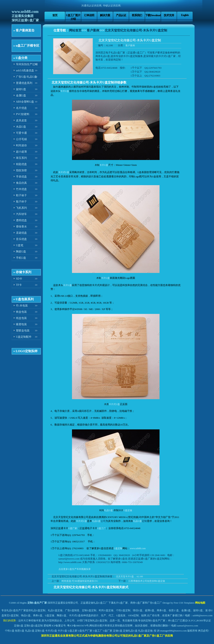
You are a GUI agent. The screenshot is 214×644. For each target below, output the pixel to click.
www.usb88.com (25, 12)
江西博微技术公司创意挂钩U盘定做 (147, 581)
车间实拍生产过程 (27, 64)
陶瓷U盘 (21, 252)
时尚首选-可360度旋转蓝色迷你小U (80, 581)
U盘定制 (118, 548)
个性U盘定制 (123, 610)
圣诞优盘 (21, 233)
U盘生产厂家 (85, 631)
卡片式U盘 (64, 172)
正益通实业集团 (23, 16)
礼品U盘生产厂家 (16, 610)
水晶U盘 (21, 127)
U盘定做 (128, 510)
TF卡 (19, 285)
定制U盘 (29, 626)
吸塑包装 (21, 324)
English (185, 15)
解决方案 (105, 15)
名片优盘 (21, 108)
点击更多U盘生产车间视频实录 (75, 569)
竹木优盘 (21, 189)
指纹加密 (21, 170)
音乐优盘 (21, 239)
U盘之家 (72, 631)
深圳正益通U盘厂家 (25, 20)
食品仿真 (21, 183)
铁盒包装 (21, 312)
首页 (55, 15)
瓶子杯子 (21, 202)
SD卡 (19, 279)
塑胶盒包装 (23, 331)
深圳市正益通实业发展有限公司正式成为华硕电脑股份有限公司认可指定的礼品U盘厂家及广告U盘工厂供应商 (107, 636)
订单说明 (89, 15)
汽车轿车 (21, 214)
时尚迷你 (21, 145)
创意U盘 (20, 631)
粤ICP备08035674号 (78, 626)
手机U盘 (21, 258)
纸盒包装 (21, 318)
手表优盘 (21, 177)
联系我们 (137, 15)
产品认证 (121, 15)
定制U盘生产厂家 (37, 603)
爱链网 (47, 626)
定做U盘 (19, 626)
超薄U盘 (150, 610)
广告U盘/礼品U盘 (26, 77)
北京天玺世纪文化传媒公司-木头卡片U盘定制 (136, 30)
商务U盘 (38, 615)
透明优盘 (21, 220)
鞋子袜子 (21, 195)
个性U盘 (10, 631)
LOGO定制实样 (27, 351)
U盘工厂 (102, 528)
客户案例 (93, 30)
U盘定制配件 (24, 337)
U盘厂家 (73, 528)
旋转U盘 (21, 89)
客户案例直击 (25, 30)
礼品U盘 (108, 510)
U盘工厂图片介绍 (73, 17)
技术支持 (169, 15)
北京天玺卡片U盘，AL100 (129, 576)
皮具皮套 (21, 120)
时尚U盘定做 (106, 610)
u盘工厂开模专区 (28, 46)
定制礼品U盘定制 (97, 620)
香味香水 (21, 227)
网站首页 (75, 30)
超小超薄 (21, 152)
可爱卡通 (21, 133)
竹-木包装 (22, 306)
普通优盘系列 (24, 83)
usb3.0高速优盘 (25, 71)
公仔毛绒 (21, 139)
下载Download (153, 15)
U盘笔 (20, 245)
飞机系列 (21, 208)
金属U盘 (21, 95)
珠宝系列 (21, 158)
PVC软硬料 (23, 114)
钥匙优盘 (21, 164)
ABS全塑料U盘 (25, 102)
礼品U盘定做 (145, 631)
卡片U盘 (65, 91)
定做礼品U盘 (130, 631)
